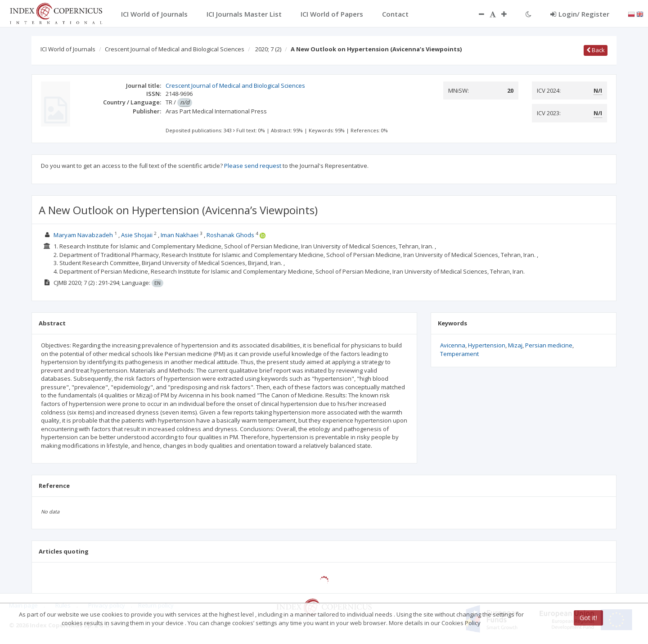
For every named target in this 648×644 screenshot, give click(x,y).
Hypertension (487, 345)
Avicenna (453, 345)
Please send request (253, 166)
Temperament (459, 354)
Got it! (588, 618)
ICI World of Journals (68, 49)
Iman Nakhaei (180, 235)
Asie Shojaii (137, 235)
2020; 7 (268, 49)
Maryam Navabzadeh (83, 235)
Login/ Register (580, 14)
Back (596, 50)
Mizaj (515, 345)
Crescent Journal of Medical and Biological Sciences (175, 49)
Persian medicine (549, 345)
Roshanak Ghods (230, 235)
